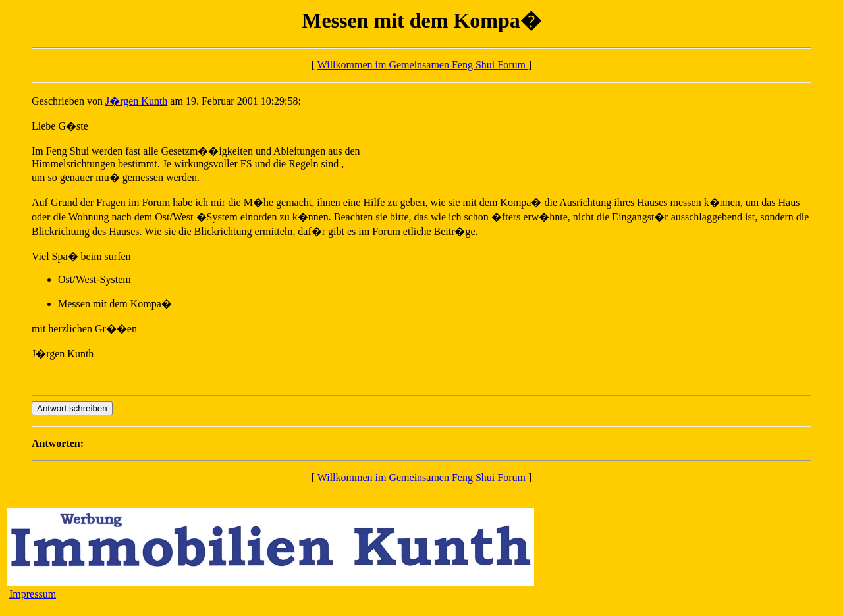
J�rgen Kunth (136, 101)
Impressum (33, 594)
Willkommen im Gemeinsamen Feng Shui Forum (423, 65)
